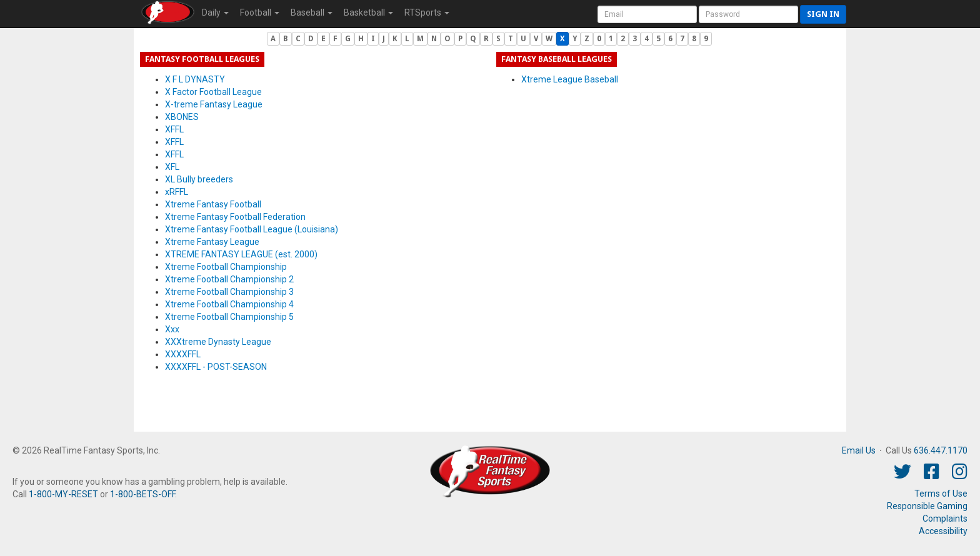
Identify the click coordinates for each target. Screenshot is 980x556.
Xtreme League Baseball (570, 79)
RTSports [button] (427, 12)
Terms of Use (941, 494)
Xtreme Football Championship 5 (229, 317)
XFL (172, 167)
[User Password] (748, 14)
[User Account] (647, 14)
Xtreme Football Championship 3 (229, 292)
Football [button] (260, 12)
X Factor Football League (213, 92)
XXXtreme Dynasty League (218, 342)
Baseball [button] (312, 12)
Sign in (823, 14)
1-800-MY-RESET (63, 494)
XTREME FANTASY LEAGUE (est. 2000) (241, 254)
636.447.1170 (941, 450)
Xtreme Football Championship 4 (229, 304)
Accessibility (943, 531)
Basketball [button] (368, 12)
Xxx (172, 329)
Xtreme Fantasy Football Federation (235, 217)
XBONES (182, 117)
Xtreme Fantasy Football (213, 204)
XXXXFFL (183, 354)
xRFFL (177, 192)
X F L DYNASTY (195, 79)
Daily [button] (215, 12)
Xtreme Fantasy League (212, 242)
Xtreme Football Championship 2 (229, 279)
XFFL (174, 129)
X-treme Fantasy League (214, 104)
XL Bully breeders (199, 179)
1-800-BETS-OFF (142, 494)
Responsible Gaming (927, 506)
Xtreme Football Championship (226, 267)
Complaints (945, 519)
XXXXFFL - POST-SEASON (216, 367)
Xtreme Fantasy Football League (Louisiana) (252, 229)
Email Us (859, 450)
